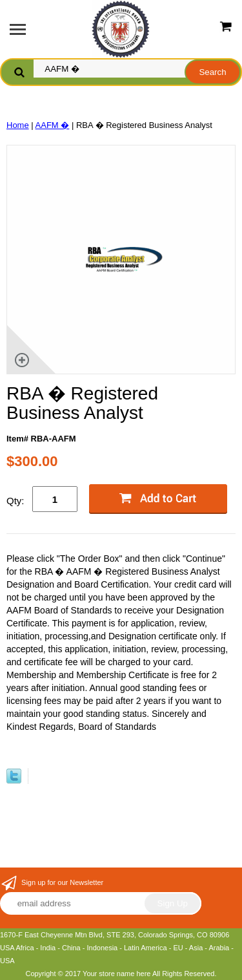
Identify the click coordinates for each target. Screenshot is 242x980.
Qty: (15, 501)
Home (18, 125)
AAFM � (53, 125)
